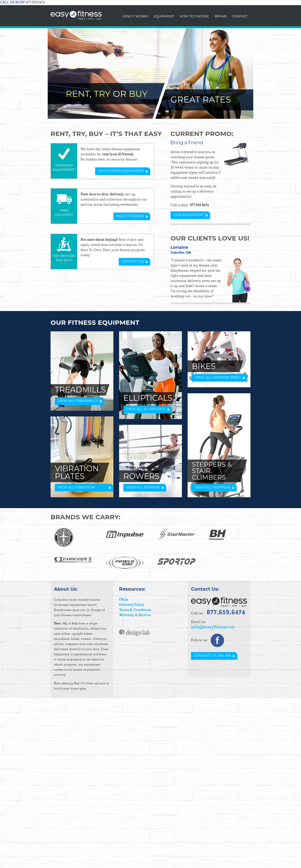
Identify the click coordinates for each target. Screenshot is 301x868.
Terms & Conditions (135, 610)
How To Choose (194, 16)
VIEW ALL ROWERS (143, 487)
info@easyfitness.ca (213, 627)
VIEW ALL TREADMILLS (78, 401)
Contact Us (133, 261)
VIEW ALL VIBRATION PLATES (76, 488)
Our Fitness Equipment (121, 171)
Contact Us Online (212, 655)
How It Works (135, 16)
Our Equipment (189, 215)
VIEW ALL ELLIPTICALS (146, 409)
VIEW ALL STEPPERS (213, 487)
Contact (240, 16)
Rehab (221, 16)
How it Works (130, 216)
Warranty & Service (135, 615)
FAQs (124, 600)
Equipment (164, 16)
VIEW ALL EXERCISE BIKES (218, 377)
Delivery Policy (132, 605)
